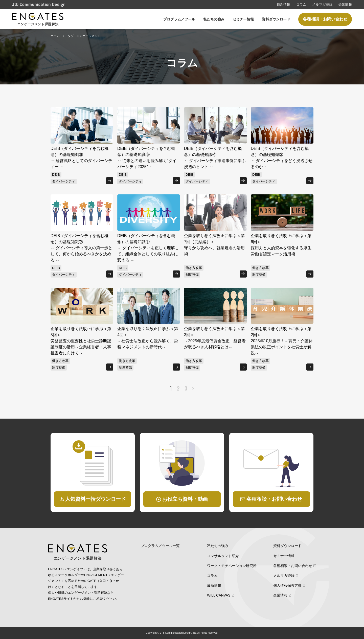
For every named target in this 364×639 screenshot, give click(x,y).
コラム (301, 4)
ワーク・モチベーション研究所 (232, 566)
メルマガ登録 (322, 4)
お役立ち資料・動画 (185, 499)
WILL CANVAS (219, 595)
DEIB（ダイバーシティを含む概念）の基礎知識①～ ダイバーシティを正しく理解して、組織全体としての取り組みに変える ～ (148, 248)
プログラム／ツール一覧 (160, 546)
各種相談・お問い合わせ (325, 19)
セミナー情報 (243, 19)
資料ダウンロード (276, 19)
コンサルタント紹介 (223, 556)
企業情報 (345, 4)
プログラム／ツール (179, 19)
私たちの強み (214, 19)
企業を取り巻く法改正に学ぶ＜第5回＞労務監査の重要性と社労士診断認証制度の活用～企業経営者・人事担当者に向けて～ (81, 341)
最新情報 (283, 4)
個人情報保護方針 (287, 585)
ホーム (55, 36)
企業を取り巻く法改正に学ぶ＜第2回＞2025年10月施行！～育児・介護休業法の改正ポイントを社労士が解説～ (282, 341)
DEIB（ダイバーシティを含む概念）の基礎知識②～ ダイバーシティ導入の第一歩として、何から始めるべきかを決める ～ (81, 248)
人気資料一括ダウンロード (96, 499)
